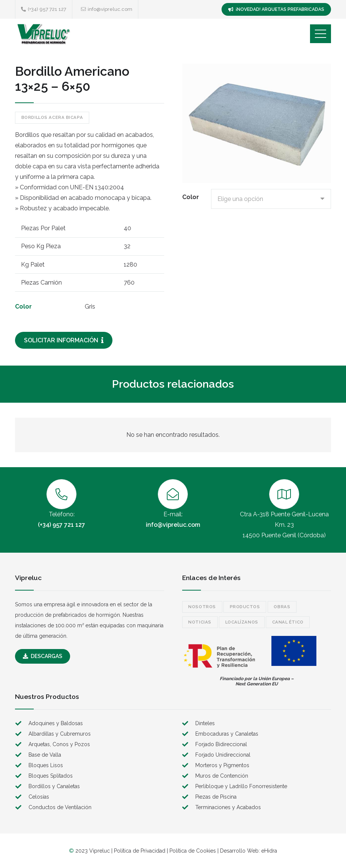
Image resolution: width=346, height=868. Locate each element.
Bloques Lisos (46, 765)
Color (191, 197)
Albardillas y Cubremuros (60, 734)
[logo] (43, 34)
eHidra (269, 851)
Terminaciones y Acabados (228, 807)
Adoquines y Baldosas (56, 723)
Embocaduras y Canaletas (227, 734)
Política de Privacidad (140, 851)
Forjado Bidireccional (221, 744)
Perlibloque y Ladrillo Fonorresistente (241, 786)
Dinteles (205, 723)
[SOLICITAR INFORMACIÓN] (64, 340)
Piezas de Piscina (216, 797)
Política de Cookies (193, 851)
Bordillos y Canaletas (54, 786)
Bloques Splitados (51, 776)
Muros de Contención (222, 776)
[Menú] (321, 34)
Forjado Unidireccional (223, 755)
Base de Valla (45, 755)
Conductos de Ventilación (60, 807)
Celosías (39, 797)
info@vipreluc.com (173, 525)
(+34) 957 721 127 (61, 525)
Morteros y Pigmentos (222, 765)
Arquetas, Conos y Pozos (59, 744)
